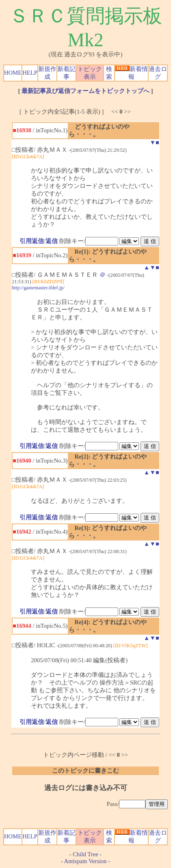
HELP (30, 73)
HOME (13, 73)
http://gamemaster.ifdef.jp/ (38, 288)
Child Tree (85, 854)
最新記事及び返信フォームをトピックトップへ (85, 91)
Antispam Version (85, 861)
